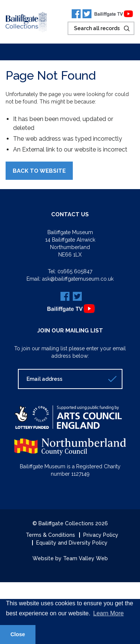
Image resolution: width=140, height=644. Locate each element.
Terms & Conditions (50, 535)
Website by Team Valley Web (70, 558)
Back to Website (39, 171)
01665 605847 (75, 271)
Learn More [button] (109, 613)
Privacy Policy (101, 535)
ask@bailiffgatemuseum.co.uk (78, 279)
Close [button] (18, 634)
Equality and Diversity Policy (72, 543)
